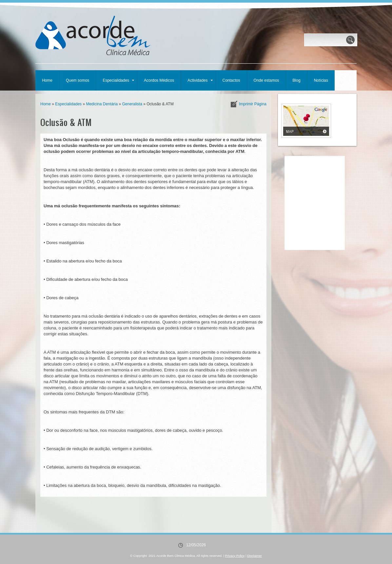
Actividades (200, 80)
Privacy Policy (235, 556)
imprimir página (253, 104)
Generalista (132, 104)
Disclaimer (255, 556)
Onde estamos (266, 80)
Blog (297, 80)
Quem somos (78, 80)
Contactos (231, 80)
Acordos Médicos (159, 80)
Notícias (321, 80)
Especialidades (118, 80)
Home (47, 80)
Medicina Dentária (102, 104)
